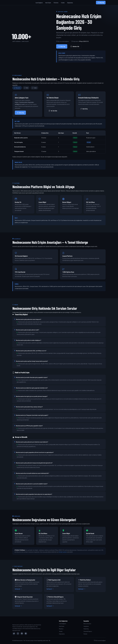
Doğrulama (70, 3)
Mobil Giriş (86, 629)
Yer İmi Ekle (53, 111)
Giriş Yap (101, 3)
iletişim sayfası (63, 552)
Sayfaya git (18, 589)
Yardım (63, 3)
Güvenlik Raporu (88, 631)
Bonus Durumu (87, 624)
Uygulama (86, 626)
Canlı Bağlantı (39, 3)
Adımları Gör (75, 46)
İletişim (85, 634)
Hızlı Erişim (48, 3)
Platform (56, 3)
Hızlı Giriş (84, 109)
